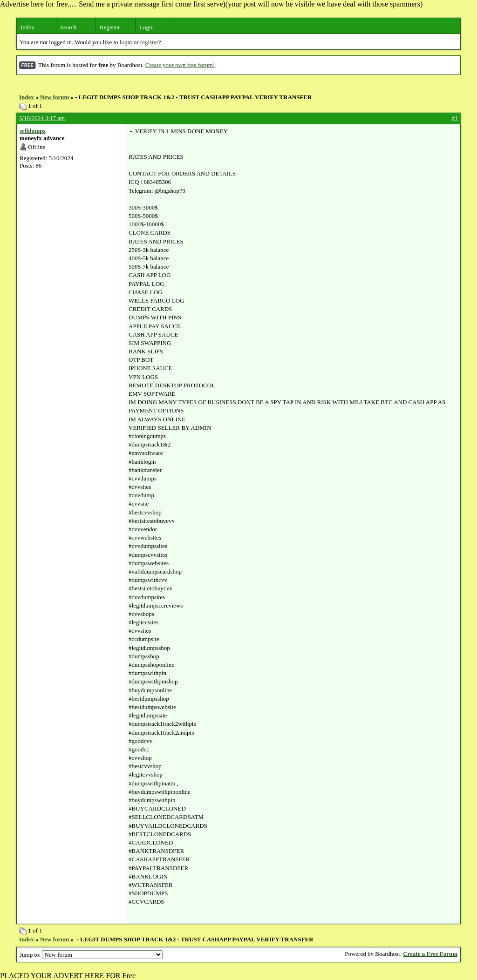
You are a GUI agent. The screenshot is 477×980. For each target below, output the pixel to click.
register (149, 42)
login (126, 42)
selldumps (33, 131)
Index (27, 27)
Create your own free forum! (180, 65)
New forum (55, 97)
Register (110, 27)
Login (147, 27)
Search (68, 27)
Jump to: (91, 955)
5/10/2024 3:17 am (42, 118)
